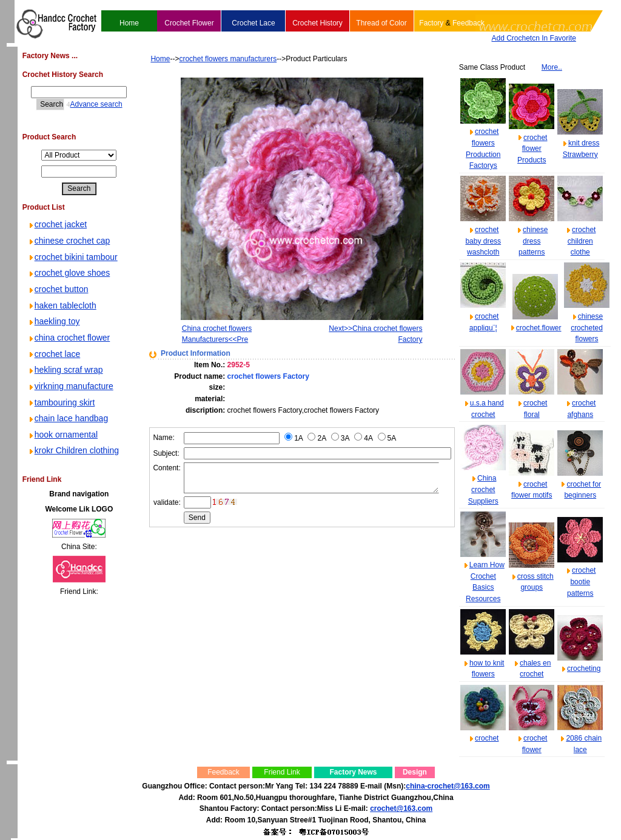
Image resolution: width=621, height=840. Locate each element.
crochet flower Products (532, 149)
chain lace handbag (68, 418)
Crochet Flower (189, 23)
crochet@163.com (401, 808)
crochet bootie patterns (581, 582)
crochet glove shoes (69, 273)
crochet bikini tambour (72, 257)
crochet (487, 738)
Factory (431, 23)
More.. (552, 67)
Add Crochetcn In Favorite (534, 38)
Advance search (86, 104)
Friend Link (282, 772)
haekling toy (54, 321)
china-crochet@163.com (448, 786)
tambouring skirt (61, 402)
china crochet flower (69, 338)
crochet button (58, 289)
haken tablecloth (62, 305)
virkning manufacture (70, 386)
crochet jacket (57, 224)
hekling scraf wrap (65, 370)
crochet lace (54, 354)
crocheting (584, 668)
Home (129, 23)
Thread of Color (381, 23)
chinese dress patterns (533, 241)
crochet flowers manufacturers (210, 59)
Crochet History (317, 23)
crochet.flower (539, 328)
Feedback (468, 23)
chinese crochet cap (69, 241)
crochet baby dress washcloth (483, 241)
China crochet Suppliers (483, 489)
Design (415, 772)
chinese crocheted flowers (587, 328)
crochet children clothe (582, 241)
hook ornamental (62, 435)
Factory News (353, 772)
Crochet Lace (253, 23)
